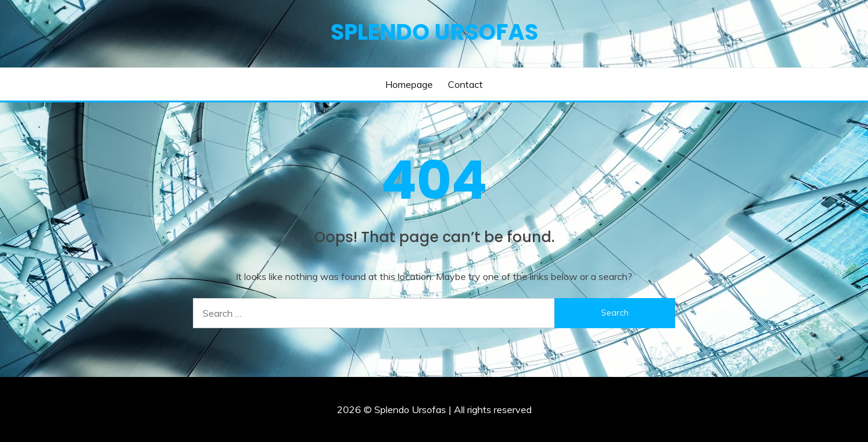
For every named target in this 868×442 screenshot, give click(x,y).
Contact (465, 84)
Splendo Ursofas (434, 32)
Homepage (409, 84)
